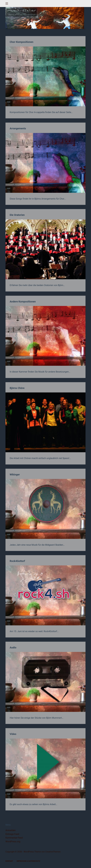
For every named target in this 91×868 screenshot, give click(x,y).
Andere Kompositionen (23, 302)
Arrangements (18, 128)
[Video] (45, 768)
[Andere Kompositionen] (45, 336)
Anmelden (11, 830)
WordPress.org (13, 842)
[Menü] (7, 4)
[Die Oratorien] (45, 249)
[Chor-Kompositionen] (45, 76)
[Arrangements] (45, 163)
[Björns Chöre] (45, 422)
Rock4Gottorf (17, 561)
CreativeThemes (53, 852)
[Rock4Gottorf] (45, 595)
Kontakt (9, 861)
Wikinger (15, 475)
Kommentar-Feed (14, 838)
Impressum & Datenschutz (28, 861)
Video (13, 734)
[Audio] (45, 682)
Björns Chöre (17, 388)
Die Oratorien (17, 215)
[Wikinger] (45, 509)
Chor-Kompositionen (22, 42)
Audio (13, 647)
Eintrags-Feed (12, 834)
